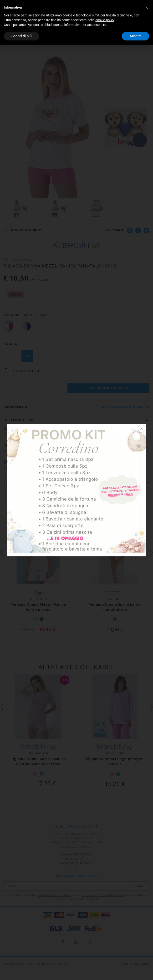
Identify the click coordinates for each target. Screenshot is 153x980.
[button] (147, 8)
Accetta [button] (135, 36)
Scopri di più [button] (22, 36)
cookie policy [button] (105, 20)
